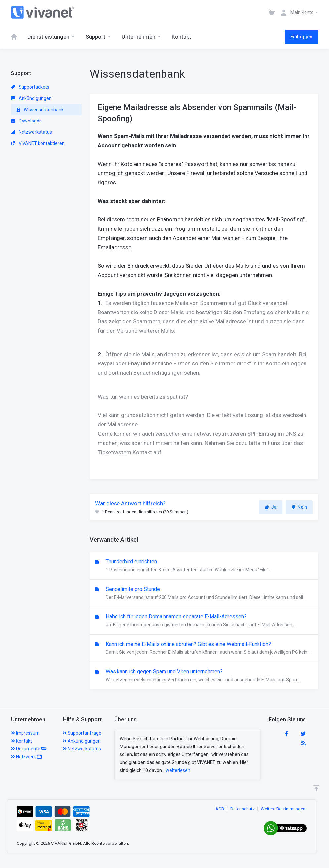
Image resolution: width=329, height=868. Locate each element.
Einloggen (301, 37)
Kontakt (22, 741)
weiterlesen (178, 770)
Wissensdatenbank (40, 110)
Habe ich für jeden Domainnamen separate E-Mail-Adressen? (204, 621)
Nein (299, 507)
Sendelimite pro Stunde (204, 594)
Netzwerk (26, 757)
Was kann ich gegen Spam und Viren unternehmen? (204, 676)
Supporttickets (30, 87)
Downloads (26, 121)
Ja (271, 507)
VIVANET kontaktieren (38, 143)
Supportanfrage (82, 733)
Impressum (25, 733)
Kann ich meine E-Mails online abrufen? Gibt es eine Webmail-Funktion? (204, 649)
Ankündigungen (31, 98)
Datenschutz (242, 809)
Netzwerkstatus (31, 132)
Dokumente (29, 749)
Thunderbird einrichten (204, 566)
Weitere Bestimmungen (283, 809)
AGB (220, 809)
